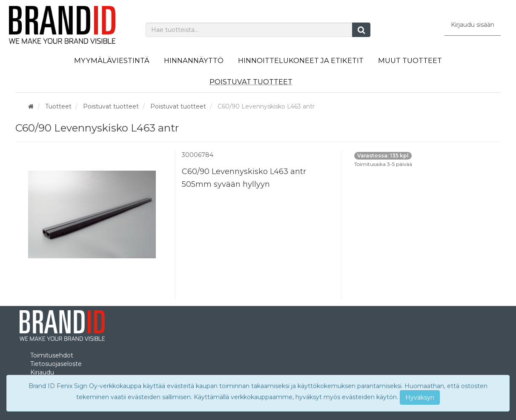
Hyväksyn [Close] (420, 397)
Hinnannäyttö (194, 60)
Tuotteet (58, 106)
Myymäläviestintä (112, 60)
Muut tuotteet (410, 60)
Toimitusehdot (52, 355)
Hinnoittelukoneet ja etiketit (301, 60)
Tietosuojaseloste (56, 364)
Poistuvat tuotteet (251, 82)
